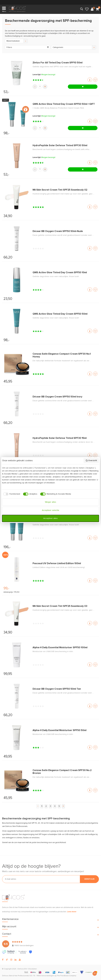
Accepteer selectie (51, 510)
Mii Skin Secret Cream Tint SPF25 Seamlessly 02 (60, 190)
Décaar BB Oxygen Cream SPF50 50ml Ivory (57, 397)
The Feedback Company (67, 976)
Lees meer (72, 912)
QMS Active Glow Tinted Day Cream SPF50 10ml (60, 273)
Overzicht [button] (91, 461)
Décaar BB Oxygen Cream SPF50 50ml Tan (57, 689)
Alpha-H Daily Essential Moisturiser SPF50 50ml (59, 730)
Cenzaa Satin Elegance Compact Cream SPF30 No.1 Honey (62, 355)
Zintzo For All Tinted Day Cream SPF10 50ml (58, 63)
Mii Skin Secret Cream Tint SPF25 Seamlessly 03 (60, 606)
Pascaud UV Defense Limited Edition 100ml (57, 564)
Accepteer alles (50, 518)
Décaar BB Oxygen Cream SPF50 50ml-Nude (58, 231)
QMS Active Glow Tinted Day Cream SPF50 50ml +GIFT (64, 104)
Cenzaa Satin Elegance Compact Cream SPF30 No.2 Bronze (62, 772)
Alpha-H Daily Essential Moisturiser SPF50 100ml (60, 648)
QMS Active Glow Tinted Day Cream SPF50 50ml (60, 314)
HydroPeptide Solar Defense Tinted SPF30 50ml (60, 146)
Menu (4, 9)
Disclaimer (33, 969)
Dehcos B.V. (22, 969)
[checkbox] (11, 494)
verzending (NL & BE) (50, 2)
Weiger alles (50, 502)
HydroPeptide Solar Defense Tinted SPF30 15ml (60, 438)
